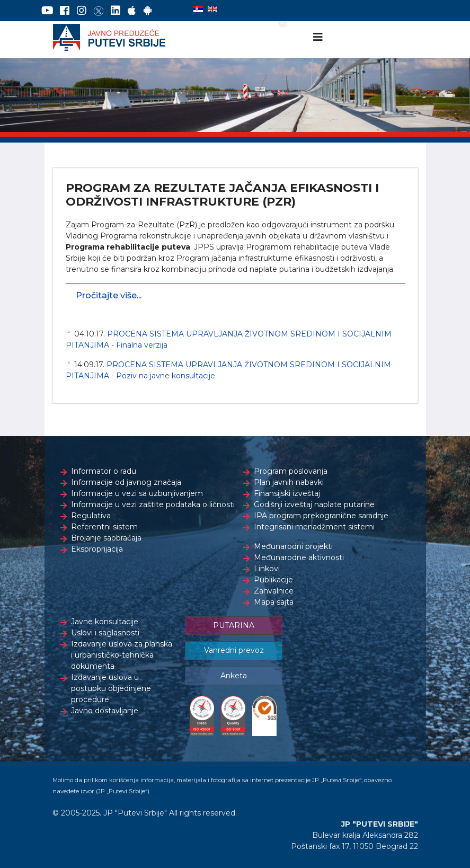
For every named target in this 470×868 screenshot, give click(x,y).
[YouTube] (47, 11)
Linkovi (267, 569)
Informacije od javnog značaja (126, 482)
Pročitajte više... (109, 295)
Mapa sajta (274, 602)
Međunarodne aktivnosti (299, 557)
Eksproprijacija (97, 549)
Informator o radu (104, 471)
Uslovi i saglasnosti (105, 633)
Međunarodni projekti (293, 546)
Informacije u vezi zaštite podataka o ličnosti (153, 504)
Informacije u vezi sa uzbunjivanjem (137, 493)
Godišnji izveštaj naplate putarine (314, 504)
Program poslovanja (291, 471)
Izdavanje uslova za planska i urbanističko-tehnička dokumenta (122, 655)
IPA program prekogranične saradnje (321, 516)
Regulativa (91, 516)
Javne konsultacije (105, 622)
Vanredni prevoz (234, 650)
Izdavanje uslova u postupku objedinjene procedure (111, 688)
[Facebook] (65, 11)
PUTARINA (234, 625)
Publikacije (273, 580)
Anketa (234, 676)
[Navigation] (318, 37)
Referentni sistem (104, 527)
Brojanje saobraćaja (106, 538)
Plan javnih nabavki (289, 482)
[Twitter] (99, 11)
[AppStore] (132, 11)
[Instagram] (82, 11)
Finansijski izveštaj (287, 493)
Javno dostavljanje (105, 711)
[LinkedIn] (116, 11)
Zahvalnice (274, 591)
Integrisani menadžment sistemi (314, 527)
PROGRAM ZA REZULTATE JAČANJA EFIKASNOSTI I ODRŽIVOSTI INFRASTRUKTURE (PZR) (222, 195)
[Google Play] (148, 11)
